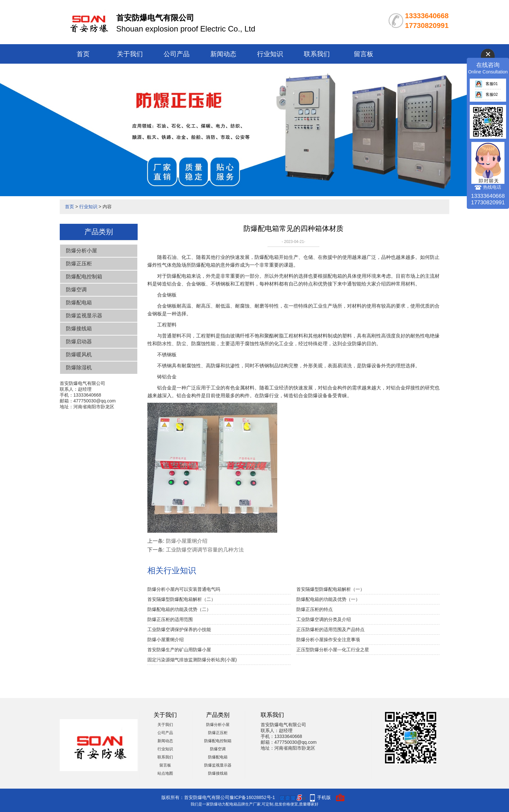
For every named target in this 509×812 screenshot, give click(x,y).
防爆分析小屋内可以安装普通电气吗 (184, 589)
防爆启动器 (79, 342)
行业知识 (270, 54)
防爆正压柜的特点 (315, 609)
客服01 (486, 84)
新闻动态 (223, 54)
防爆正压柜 (79, 264)
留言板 (364, 54)
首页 (83, 54)
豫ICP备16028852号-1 (252, 797)
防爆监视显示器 (84, 316)
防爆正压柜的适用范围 (170, 619)
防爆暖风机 (79, 355)
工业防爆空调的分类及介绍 (324, 619)
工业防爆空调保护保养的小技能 (179, 629)
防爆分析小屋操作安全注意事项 (328, 640)
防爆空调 (76, 290)
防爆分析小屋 (81, 251)
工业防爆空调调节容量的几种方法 (205, 550)
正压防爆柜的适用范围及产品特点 (330, 629)
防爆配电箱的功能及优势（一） (328, 599)
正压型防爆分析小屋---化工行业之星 (333, 650)
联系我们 (317, 54)
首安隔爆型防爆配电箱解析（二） (181, 599)
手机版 (324, 797)
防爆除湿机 (79, 368)
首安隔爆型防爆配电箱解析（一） (330, 589)
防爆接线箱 (79, 329)
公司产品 (177, 54)
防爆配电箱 (79, 303)
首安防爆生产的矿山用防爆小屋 (179, 650)
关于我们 (130, 54)
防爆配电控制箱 (84, 277)
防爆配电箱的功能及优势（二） (179, 609)
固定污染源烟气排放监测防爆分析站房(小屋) (192, 660)
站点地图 (165, 773)
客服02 (486, 95)
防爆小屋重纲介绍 (187, 541)
